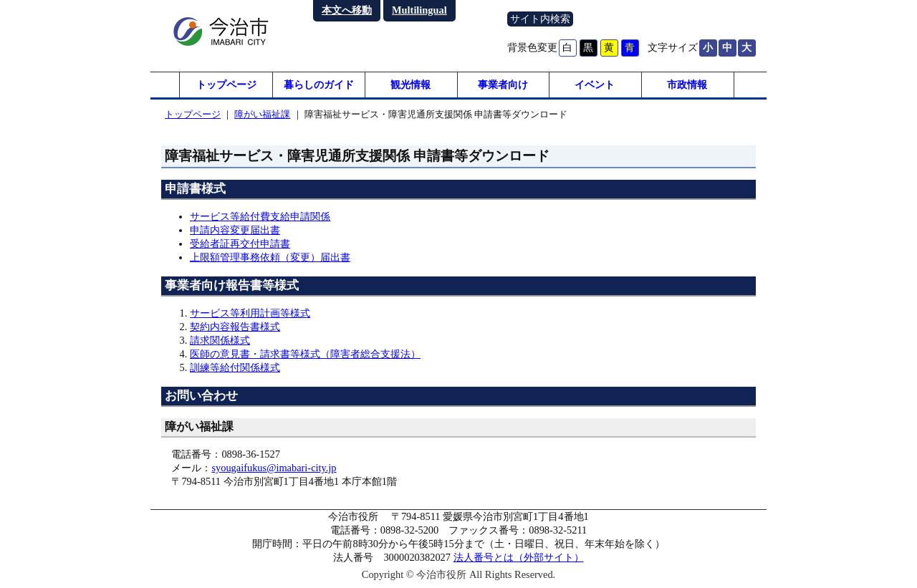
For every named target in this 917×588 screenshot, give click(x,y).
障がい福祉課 (262, 117)
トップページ (226, 86)
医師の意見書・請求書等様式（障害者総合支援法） (305, 357)
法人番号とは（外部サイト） (519, 560)
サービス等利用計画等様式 (250, 316)
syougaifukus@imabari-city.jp (274, 471)
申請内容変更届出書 (235, 233)
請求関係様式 (220, 343)
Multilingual (419, 10)
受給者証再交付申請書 (240, 246)
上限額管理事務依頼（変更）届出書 (270, 260)
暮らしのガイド (319, 86)
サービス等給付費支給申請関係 (260, 219)
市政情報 (687, 86)
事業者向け (503, 86)
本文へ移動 (347, 10)
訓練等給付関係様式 (235, 370)
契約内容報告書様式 (235, 329)
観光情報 (411, 86)
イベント (595, 86)
